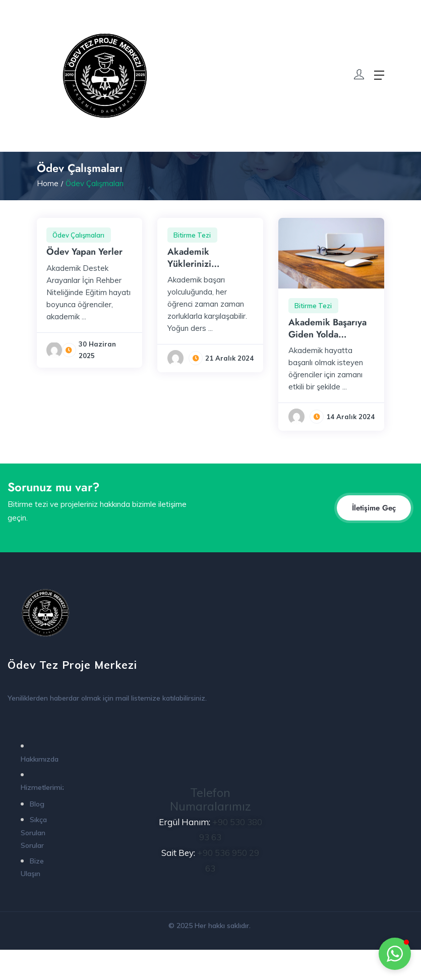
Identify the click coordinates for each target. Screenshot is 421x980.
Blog (37, 804)
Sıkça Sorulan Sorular (34, 832)
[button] (395, 954)
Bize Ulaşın (32, 867)
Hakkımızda (40, 759)
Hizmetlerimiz (43, 787)
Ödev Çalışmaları (78, 235)
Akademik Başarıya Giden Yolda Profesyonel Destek (328, 334)
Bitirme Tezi (192, 235)
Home (48, 183)
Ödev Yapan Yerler (84, 252)
